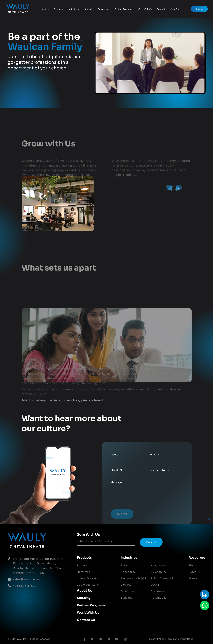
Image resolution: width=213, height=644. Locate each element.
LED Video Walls (88, 585)
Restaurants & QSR (133, 578)
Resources (104, 9)
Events (193, 578)
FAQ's (192, 572)
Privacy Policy (156, 639)
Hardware (83, 572)
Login (199, 9)
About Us (45, 9)
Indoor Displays (87, 578)
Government (129, 591)
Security (89, 9)
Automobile (159, 598)
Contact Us (86, 620)
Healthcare (158, 565)
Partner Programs (124, 9)
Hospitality (128, 572)
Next (177, 225)
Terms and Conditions (180, 639)
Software (83, 565)
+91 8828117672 (25, 586)
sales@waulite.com (28, 579)
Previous (168, 225)
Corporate (158, 591)
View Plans (176, 9)
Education (128, 598)
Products (59, 9)
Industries (75, 9)
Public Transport (162, 578)
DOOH (155, 585)
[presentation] (137, 499)
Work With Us (145, 9)
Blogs (192, 565)
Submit (122, 514)
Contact (161, 9)
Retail (125, 565)
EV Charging (159, 572)
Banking (126, 585)
